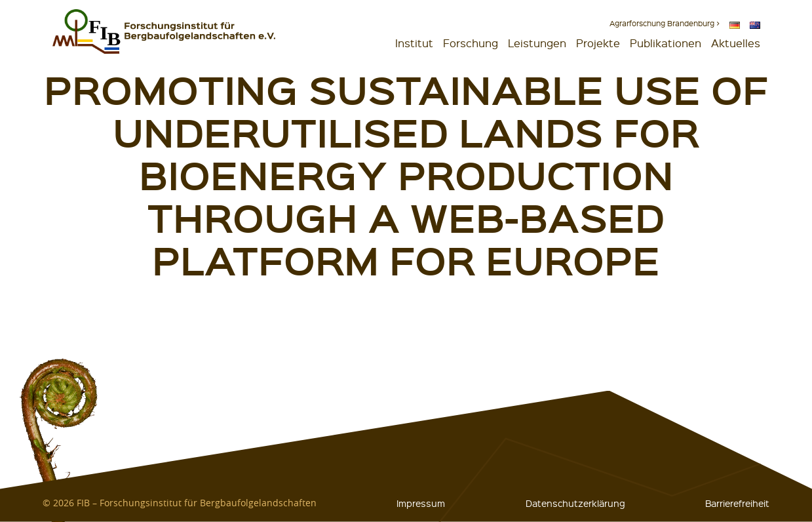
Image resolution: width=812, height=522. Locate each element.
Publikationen (666, 43)
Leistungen (537, 43)
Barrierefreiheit (737, 503)
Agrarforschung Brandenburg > (665, 23)
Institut (414, 43)
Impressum (421, 503)
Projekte (598, 43)
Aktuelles (736, 43)
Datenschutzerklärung (575, 503)
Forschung (471, 43)
